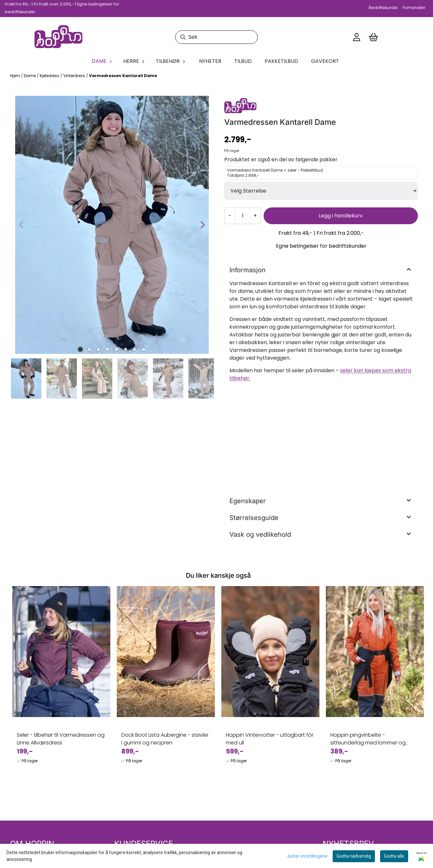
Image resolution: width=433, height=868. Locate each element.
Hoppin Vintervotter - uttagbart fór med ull (270, 739)
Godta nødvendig (354, 856)
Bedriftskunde (383, 8)
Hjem (15, 76)
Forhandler (414, 8)
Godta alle (394, 856)
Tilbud (243, 61)
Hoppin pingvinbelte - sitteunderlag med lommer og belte (368, 739)
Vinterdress (75, 76)
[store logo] (58, 37)
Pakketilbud (281, 61)
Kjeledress (50, 76)
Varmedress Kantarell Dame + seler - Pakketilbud (321, 173)
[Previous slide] (22, 225)
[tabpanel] (61, 678)
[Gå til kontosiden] (357, 37)
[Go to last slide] (18, 378)
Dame (30, 76)
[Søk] (216, 37)
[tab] (81, 349)
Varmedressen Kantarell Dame (123, 76)
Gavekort (325, 61)
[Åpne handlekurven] (373, 37)
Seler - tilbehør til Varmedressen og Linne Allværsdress (61, 739)
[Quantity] (242, 216)
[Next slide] (202, 225)
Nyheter (210, 61)
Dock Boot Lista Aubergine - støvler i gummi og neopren (165, 739)
